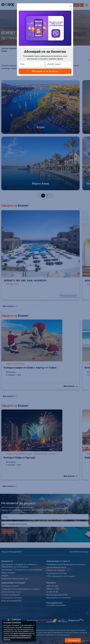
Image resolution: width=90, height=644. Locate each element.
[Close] (70, 6)
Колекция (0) (74, 640)
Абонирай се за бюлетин (45, 71)
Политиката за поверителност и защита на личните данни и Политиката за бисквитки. (18, 638)
